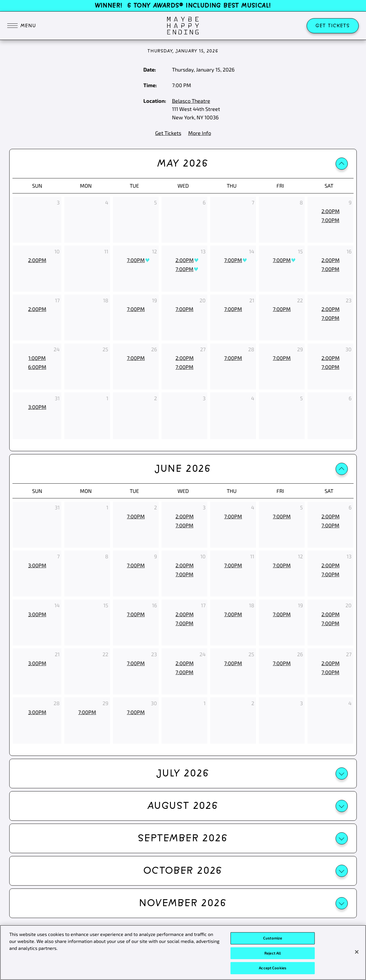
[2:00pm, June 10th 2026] (184, 565)
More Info (200, 133)
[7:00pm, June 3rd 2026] (184, 525)
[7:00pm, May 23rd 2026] (330, 318)
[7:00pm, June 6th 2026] (330, 525)
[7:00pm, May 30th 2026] (330, 367)
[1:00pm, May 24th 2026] (37, 358)
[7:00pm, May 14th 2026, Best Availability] (233, 260)
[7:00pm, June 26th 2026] (282, 663)
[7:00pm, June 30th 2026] (136, 712)
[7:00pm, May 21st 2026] (233, 309)
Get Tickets (333, 26)
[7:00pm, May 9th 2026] (330, 220)
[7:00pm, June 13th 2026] (330, 574)
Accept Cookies (273, 970)
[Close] (357, 953)
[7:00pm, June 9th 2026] (136, 565)
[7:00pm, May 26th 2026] (136, 358)
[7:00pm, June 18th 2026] (233, 614)
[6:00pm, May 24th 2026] (37, 367)
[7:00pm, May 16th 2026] (330, 269)
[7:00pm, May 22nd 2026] (282, 309)
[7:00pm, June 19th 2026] (282, 614)
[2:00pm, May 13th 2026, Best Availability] (184, 260)
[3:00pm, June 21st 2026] (37, 663)
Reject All (273, 955)
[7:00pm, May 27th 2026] (184, 367)
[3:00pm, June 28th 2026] (37, 712)
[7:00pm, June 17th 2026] (184, 623)
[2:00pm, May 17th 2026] (37, 309)
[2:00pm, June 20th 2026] (330, 614)
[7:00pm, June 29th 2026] (87, 712)
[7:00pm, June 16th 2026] (136, 614)
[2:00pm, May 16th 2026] (330, 260)
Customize (273, 939)
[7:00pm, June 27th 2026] (330, 672)
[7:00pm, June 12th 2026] (282, 565)
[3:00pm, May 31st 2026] (37, 407)
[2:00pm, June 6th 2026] (330, 516)
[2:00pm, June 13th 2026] (330, 565)
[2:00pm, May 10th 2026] (37, 260)
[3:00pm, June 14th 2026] (37, 614)
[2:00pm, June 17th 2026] (184, 614)
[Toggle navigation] (22, 26)
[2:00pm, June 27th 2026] (330, 663)
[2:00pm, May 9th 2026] (330, 211)
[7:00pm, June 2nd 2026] (136, 516)
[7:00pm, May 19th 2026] (136, 309)
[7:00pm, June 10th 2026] (184, 574)
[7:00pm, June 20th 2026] (330, 623)
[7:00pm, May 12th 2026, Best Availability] (136, 260)
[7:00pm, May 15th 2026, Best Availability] (282, 260)
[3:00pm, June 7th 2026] (37, 565)
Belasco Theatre (191, 101)
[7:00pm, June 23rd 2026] (136, 663)
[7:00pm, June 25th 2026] (233, 663)
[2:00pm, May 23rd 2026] (330, 309)
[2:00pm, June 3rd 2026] (184, 516)
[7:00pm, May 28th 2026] (233, 358)
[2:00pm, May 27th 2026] (184, 358)
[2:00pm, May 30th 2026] (330, 358)
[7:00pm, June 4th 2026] (233, 516)
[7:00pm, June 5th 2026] (282, 516)
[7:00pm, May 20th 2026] (184, 309)
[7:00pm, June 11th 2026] (233, 565)
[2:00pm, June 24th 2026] (184, 663)
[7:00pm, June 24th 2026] (184, 672)
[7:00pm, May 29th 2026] (282, 358)
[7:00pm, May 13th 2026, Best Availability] (184, 269)
